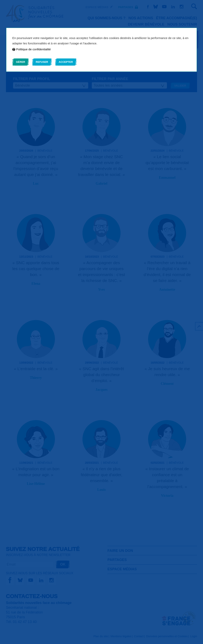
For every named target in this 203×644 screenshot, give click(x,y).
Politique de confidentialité (32, 49)
